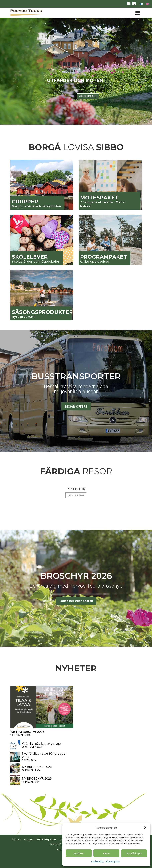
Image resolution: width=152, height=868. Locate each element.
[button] (145, 828)
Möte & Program (60, 844)
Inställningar (134, 853)
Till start (16, 839)
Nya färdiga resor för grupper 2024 (44, 755)
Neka (106, 853)
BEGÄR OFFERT (76, 406)
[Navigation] (138, 13)
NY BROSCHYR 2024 (37, 767)
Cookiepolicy (97, 861)
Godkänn (79, 853)
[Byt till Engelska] (147, 4)
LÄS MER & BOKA (76, 495)
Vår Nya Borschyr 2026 (27, 732)
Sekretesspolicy (113, 861)
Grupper (29, 839)
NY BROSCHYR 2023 (37, 778)
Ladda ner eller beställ (76, 601)
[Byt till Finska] (141, 4)
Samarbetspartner (46, 839)
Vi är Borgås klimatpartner (42, 743)
